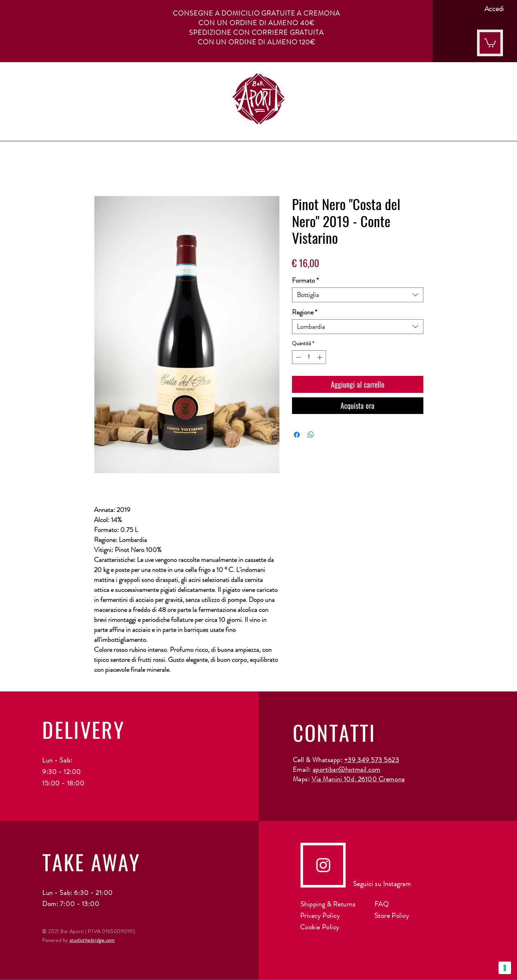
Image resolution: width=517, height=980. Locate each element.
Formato (305, 280)
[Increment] (320, 357)
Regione (305, 312)
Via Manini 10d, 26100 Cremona (358, 779)
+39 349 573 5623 (372, 760)
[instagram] (323, 865)
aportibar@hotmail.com (347, 769)
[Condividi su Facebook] (297, 435)
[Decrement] (298, 357)
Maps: (302, 779)
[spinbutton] (309, 357)
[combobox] (358, 295)
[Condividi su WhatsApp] (311, 435)
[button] (490, 42)
